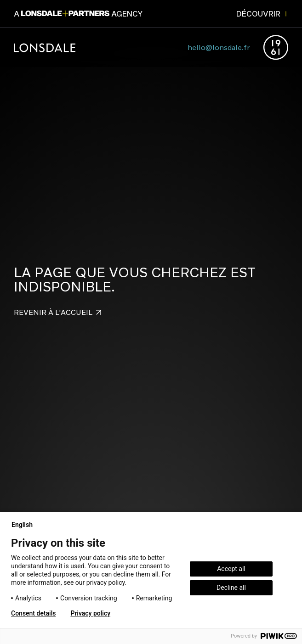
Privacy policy (90, 613)
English (26, 525)
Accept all (231, 569)
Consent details (33, 613)
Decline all (231, 588)
